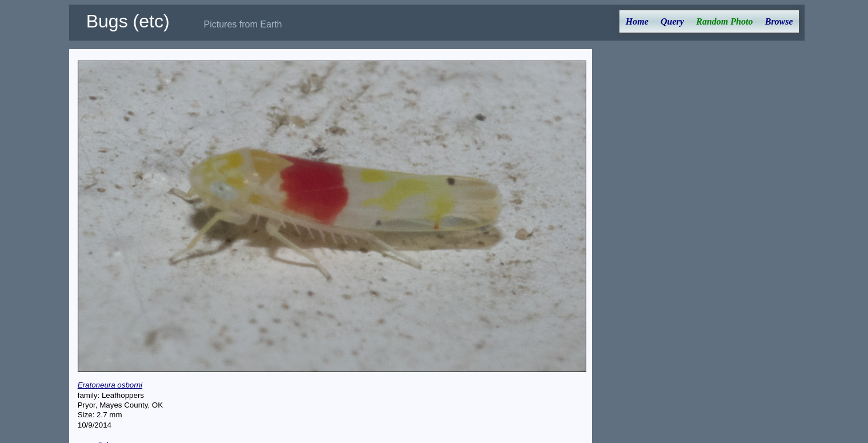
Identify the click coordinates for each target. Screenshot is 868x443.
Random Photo (724, 21)
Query (672, 21)
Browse (779, 21)
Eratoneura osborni (110, 385)
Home (637, 21)
